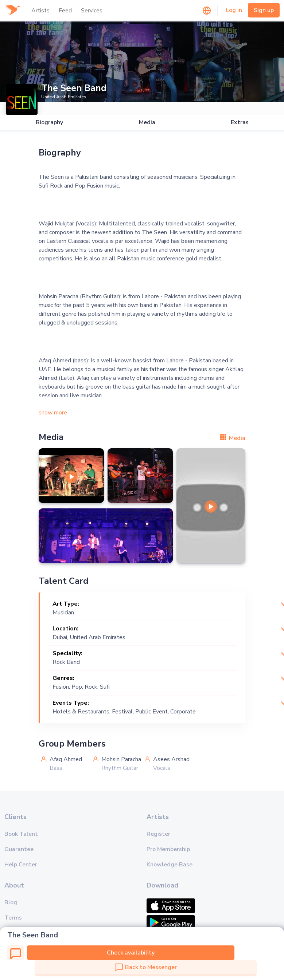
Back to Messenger (146, 967)
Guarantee (19, 849)
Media (147, 123)
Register (158, 834)
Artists (40, 11)
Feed (65, 11)
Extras (240, 123)
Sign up (264, 10)
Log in (234, 10)
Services (92, 11)
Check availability (131, 953)
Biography (49, 123)
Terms (13, 918)
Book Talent (21, 834)
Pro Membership (168, 849)
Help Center (21, 865)
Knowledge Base (170, 865)
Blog (11, 902)
